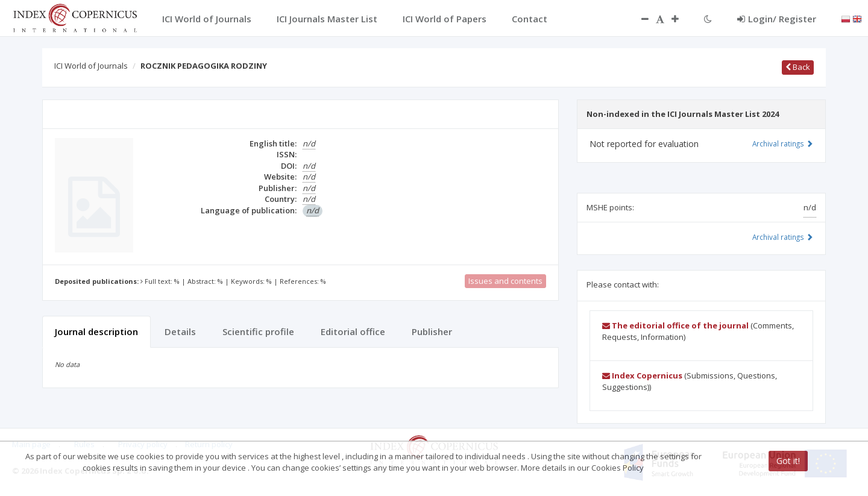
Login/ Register (777, 19)
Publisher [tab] (432, 331)
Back (798, 67)
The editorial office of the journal (675, 325)
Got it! (788, 461)
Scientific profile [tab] (258, 331)
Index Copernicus (642, 375)
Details (180, 331)
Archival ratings (783, 143)
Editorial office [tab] (353, 331)
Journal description (96, 331)
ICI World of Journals (91, 66)
